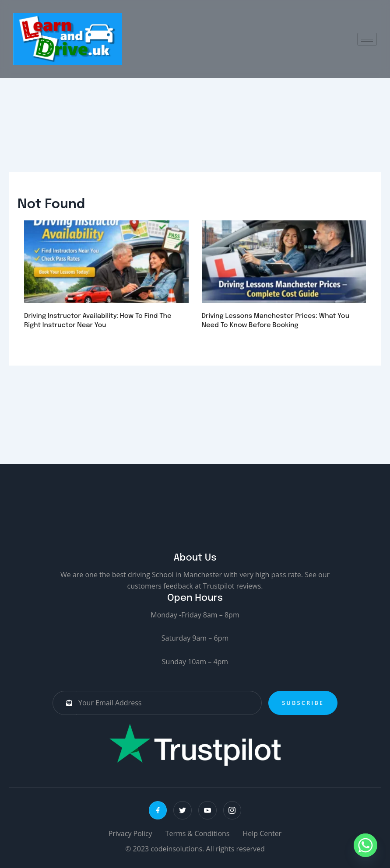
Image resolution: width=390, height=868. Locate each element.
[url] (106, 264)
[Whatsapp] (365, 845)
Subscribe (303, 703)
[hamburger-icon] (367, 39)
